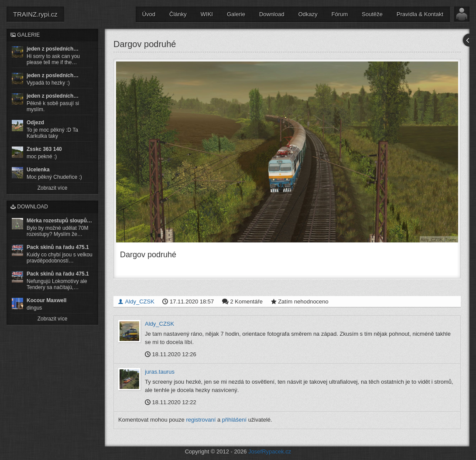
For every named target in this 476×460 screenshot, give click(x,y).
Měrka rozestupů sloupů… (59, 221)
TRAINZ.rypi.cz (35, 14)
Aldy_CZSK (136, 301)
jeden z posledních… (53, 49)
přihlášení (234, 420)
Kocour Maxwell (46, 300)
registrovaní (201, 420)
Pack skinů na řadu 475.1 (58, 247)
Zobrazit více (53, 188)
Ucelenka (38, 170)
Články (178, 14)
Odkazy (308, 14)
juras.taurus (160, 371)
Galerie (236, 14)
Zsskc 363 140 (44, 149)
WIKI (207, 14)
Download (272, 14)
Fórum (340, 14)
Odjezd (35, 123)
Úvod (149, 14)
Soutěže (372, 14)
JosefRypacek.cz (270, 451)
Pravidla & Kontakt (420, 14)
